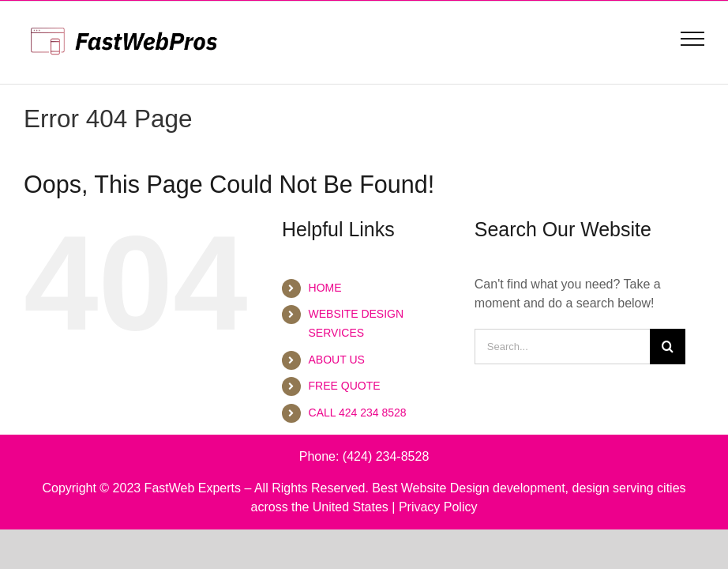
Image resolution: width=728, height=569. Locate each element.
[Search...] (562, 347)
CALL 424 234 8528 (358, 413)
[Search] (668, 347)
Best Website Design (430, 488)
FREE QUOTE (345, 386)
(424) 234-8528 (386, 456)
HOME (325, 288)
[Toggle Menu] (693, 39)
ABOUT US (337, 360)
